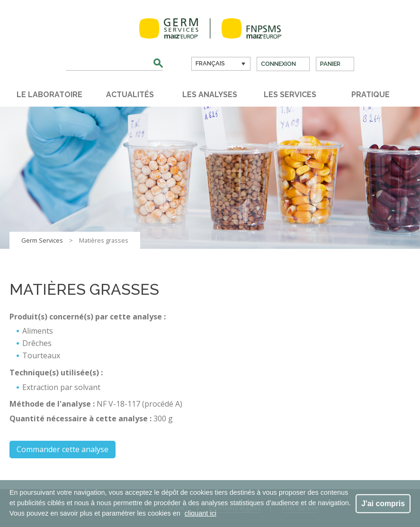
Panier (330, 64)
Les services (290, 95)
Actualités (130, 95)
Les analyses (210, 95)
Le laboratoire (49, 95)
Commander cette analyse (63, 449)
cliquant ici (201, 513)
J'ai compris (383, 503)
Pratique (371, 95)
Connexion (278, 64)
